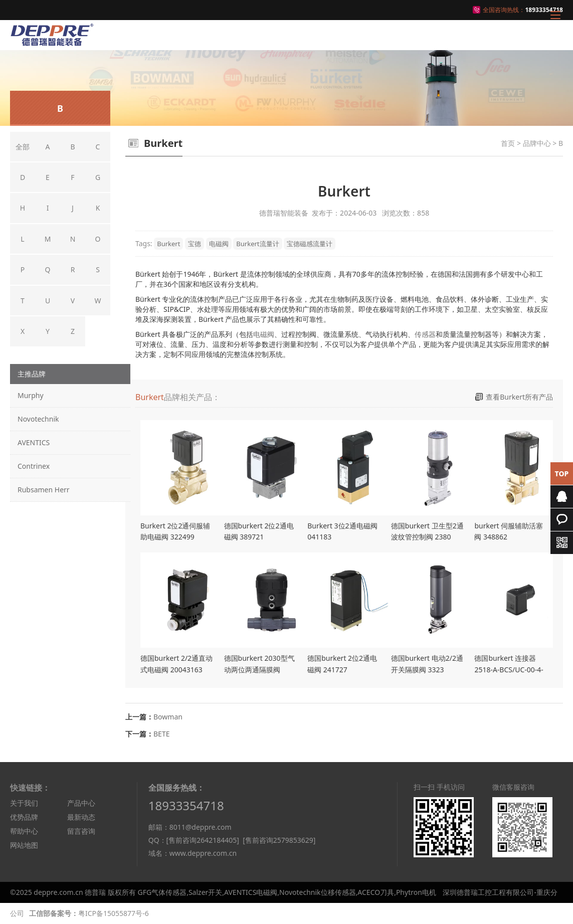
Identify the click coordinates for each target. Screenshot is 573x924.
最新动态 (81, 817)
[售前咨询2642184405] (203, 840)
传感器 (425, 334)
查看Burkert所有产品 (519, 397)
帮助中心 (24, 831)
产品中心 (81, 803)
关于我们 (24, 803)
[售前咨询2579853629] (279, 840)
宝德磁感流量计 (310, 244)
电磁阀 (219, 244)
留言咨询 (81, 831)
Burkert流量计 (257, 244)
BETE (161, 734)
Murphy (31, 395)
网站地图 (24, 845)
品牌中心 (537, 143)
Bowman (168, 717)
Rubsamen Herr (44, 490)
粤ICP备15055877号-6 (114, 913)
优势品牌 (24, 817)
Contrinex (34, 466)
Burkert (168, 244)
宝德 (195, 244)
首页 (508, 143)
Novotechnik (38, 419)
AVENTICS (34, 442)
